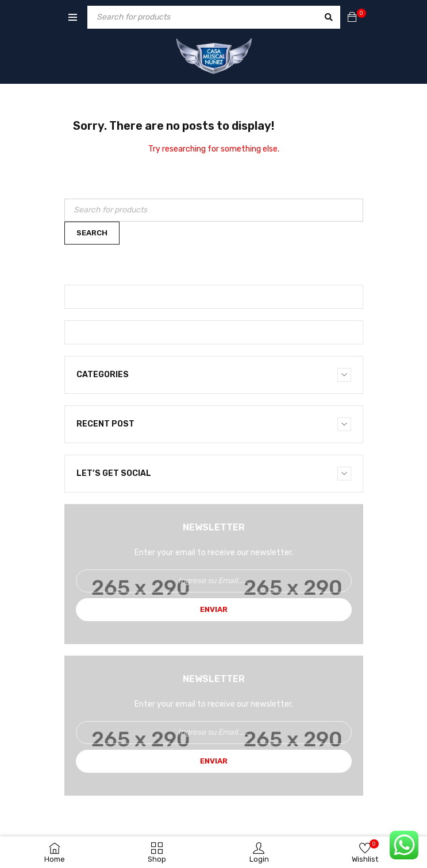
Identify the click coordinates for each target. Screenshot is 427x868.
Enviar (214, 609)
